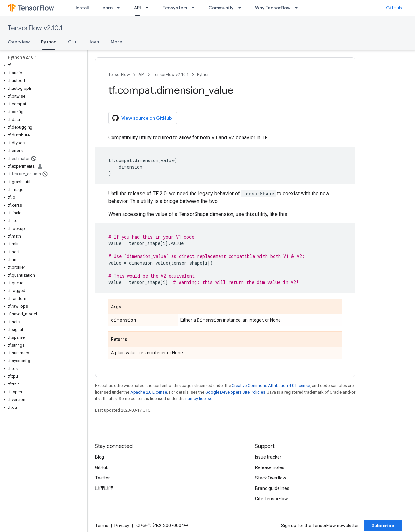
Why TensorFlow (273, 8)
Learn (106, 8)
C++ (72, 42)
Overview (19, 42)
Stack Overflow (271, 478)
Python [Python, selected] (49, 42)
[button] (42, 65)
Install (82, 8)
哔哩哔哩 (104, 488)
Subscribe (383, 526)
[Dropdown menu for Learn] (120, 8)
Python (203, 74)
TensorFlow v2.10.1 (35, 28)
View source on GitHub (142, 118)
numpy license (199, 399)
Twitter (102, 478)
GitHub (394, 8)
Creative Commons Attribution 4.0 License (271, 386)
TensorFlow (119, 74)
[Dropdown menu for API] (149, 8)
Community (221, 8)
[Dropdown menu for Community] (242, 8)
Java (94, 42)
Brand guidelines (272, 488)
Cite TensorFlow (272, 499)
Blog (100, 457)
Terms (102, 526)
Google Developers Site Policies (235, 392)
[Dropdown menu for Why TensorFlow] (298, 8)
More (116, 42)
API (142, 74)
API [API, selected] (137, 8)
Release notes (270, 467)
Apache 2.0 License (149, 392)
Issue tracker (268, 457)
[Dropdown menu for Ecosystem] (195, 8)
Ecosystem (175, 8)
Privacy (122, 526)
